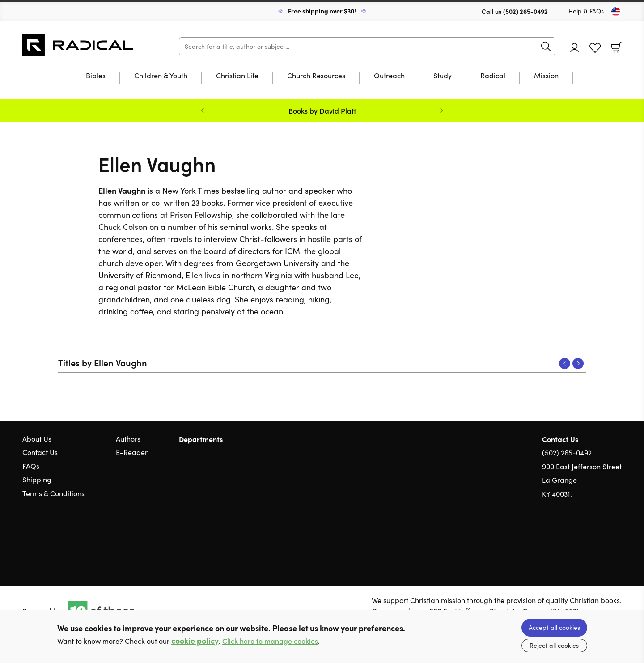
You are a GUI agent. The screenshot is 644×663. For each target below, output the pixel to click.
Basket (616, 47)
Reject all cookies (554, 645)
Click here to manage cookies (270, 641)
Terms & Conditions (53, 493)
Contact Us (40, 452)
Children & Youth (161, 76)
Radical (493, 76)
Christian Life (237, 76)
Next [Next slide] (441, 110)
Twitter (585, 536)
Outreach (389, 76)
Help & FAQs (586, 11)
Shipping (37, 479)
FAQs (31, 466)
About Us (37, 439)
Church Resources (316, 76)
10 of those (78, 45)
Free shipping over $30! (322, 11)
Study (443, 76)
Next (578, 363)
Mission (546, 76)
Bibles (96, 76)
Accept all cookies (554, 627)
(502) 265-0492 (525, 11)
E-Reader (132, 452)
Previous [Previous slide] (203, 110)
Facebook (602, 537)
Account (575, 48)
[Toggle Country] (616, 12)
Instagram (617, 536)
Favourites (595, 48)
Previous (565, 363)
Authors (128, 439)
